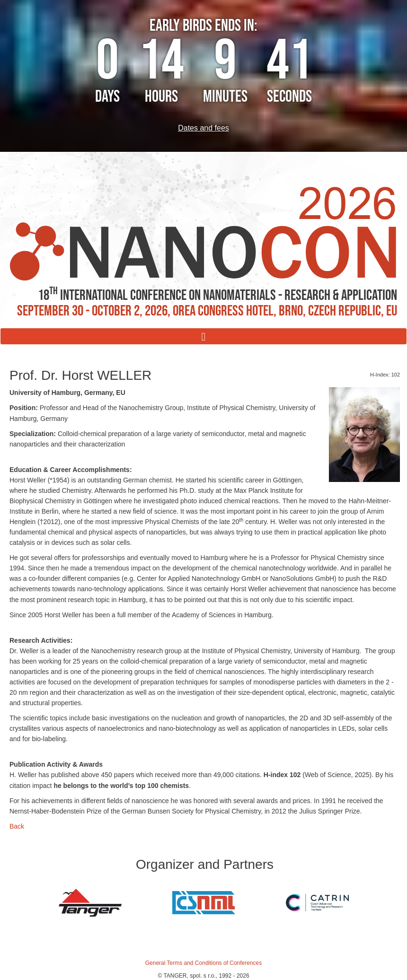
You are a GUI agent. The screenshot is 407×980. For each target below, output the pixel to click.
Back (17, 826)
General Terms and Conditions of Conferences (204, 963)
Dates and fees (203, 128)
